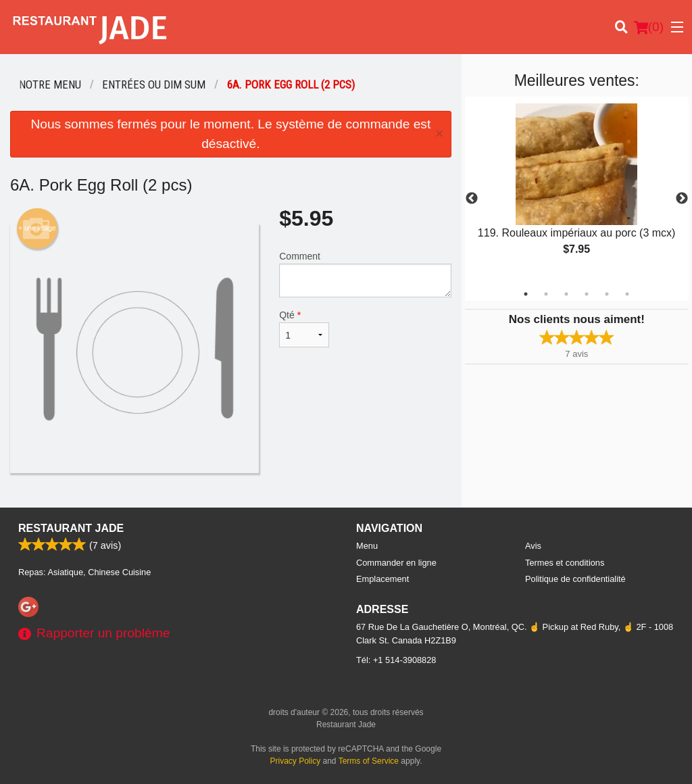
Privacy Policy (296, 761)
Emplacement (382, 579)
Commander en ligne (396, 563)
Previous (472, 199)
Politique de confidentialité (575, 579)
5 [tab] (607, 294)
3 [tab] (566, 294)
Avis (533, 546)
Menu (367, 546)
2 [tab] (546, 294)
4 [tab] (587, 294)
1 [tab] (526, 294)
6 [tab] (627, 294)
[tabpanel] (577, 191)
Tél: (396, 660)
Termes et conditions (565, 563)
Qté (304, 328)
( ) (649, 27)
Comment (365, 274)
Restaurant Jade (71, 528)
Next (682, 199)
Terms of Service (369, 761)
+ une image (37, 228)
